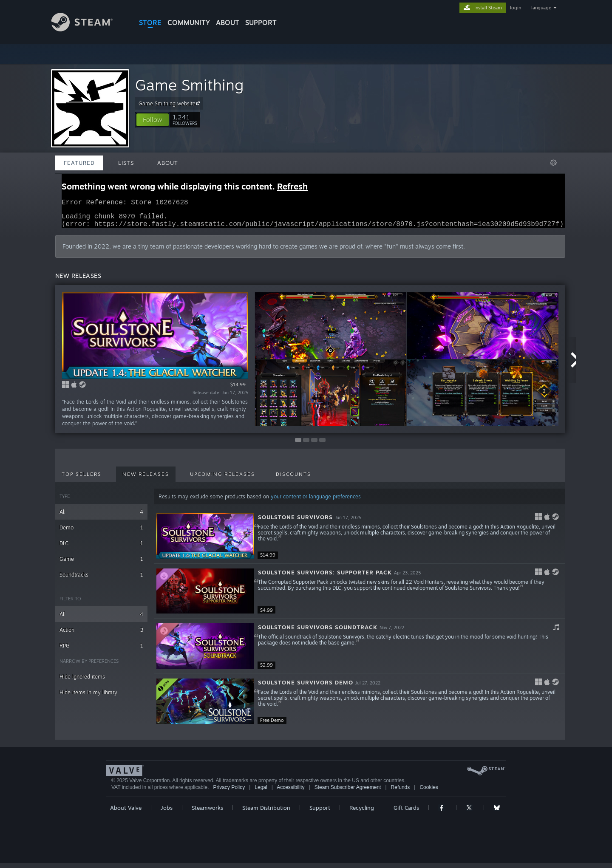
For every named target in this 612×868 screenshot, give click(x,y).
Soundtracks (101, 580)
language (541, 8)
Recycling (362, 813)
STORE (150, 23)
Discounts (293, 479)
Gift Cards (406, 813)
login (516, 8)
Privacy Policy (229, 792)
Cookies (429, 792)
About (228, 23)
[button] (153, 120)
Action (101, 635)
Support (320, 813)
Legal (261, 792)
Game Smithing (189, 85)
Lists (126, 163)
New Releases (146, 479)
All (101, 517)
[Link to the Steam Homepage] (88, 29)
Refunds (401, 792)
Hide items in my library (88, 697)
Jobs (167, 813)
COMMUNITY (189, 23)
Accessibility (290, 792)
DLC (101, 548)
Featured (79, 163)
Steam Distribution (266, 813)
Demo (101, 533)
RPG (101, 651)
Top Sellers (82, 479)
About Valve (126, 813)
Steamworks (207, 813)
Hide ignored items (82, 682)
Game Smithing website (170, 103)
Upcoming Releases (222, 479)
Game (101, 564)
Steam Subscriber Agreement (348, 792)
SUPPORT (261, 23)
